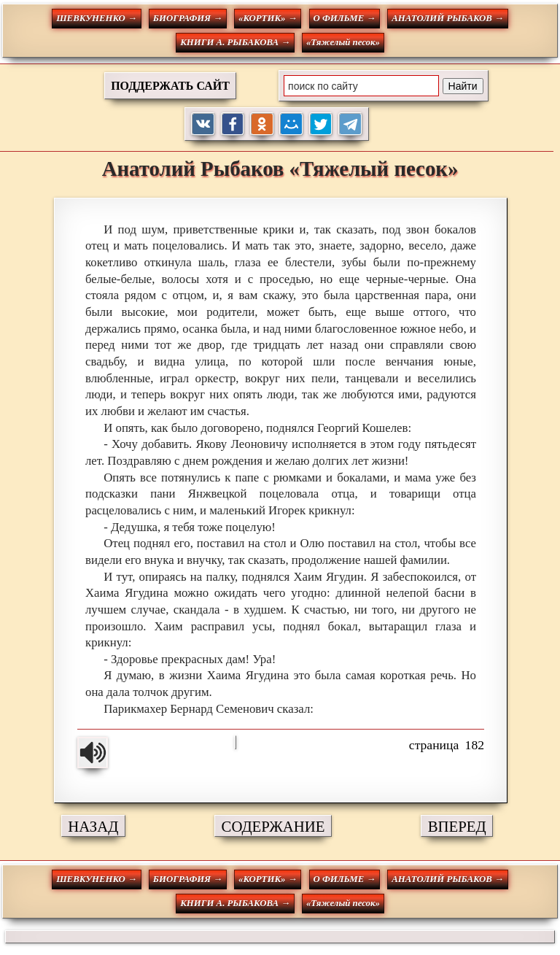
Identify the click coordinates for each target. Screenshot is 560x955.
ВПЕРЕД (457, 826)
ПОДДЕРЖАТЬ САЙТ (170, 86)
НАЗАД (93, 826)
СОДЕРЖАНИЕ (273, 826)
